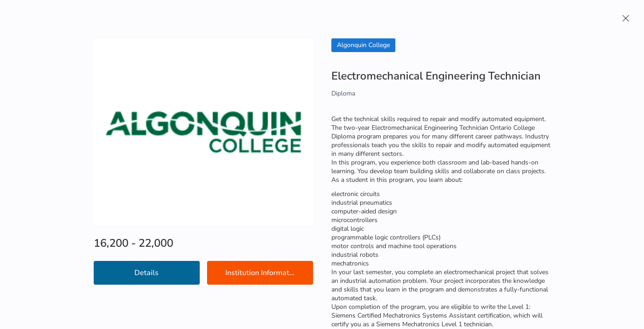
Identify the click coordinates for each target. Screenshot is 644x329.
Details (146, 273)
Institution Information (262, 273)
